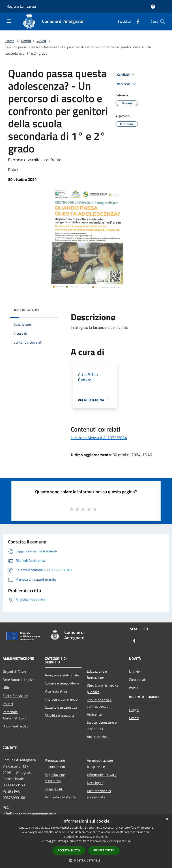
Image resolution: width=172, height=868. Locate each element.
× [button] (167, 819)
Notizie (134, 671)
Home (10, 41)
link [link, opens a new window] (129, 841)
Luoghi (134, 710)
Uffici (7, 688)
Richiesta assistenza (60, 797)
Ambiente (94, 714)
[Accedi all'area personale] (153, 7)
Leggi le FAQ (54, 789)
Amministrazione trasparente (100, 763)
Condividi (126, 75)
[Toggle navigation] (9, 21)
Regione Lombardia (21, 6)
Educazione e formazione (97, 674)
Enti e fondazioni (15, 696)
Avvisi (41, 41)
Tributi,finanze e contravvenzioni (99, 703)
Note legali (95, 783)
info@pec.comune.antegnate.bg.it (29, 814)
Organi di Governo (16, 671)
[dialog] (86, 841)
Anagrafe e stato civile (62, 675)
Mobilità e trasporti (59, 715)
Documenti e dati (16, 726)
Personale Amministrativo (15, 715)
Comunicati (138, 680)
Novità (26, 41)
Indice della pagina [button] (26, 310)
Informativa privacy (102, 775)
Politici (8, 704)
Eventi (134, 718)
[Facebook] (136, 21)
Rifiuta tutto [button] (104, 850)
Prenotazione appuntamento (56, 763)
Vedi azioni (127, 84)
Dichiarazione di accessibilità (99, 794)
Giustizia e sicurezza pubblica (102, 689)
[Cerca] (163, 21)
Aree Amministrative (19, 680)
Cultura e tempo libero (62, 683)
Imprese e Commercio (61, 699)
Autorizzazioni (98, 737)
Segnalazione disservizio (55, 778)
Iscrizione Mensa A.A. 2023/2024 (99, 438)
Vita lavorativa (56, 691)
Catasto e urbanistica (61, 707)
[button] (86, 860)
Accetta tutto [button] (69, 850)
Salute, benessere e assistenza (102, 725)
